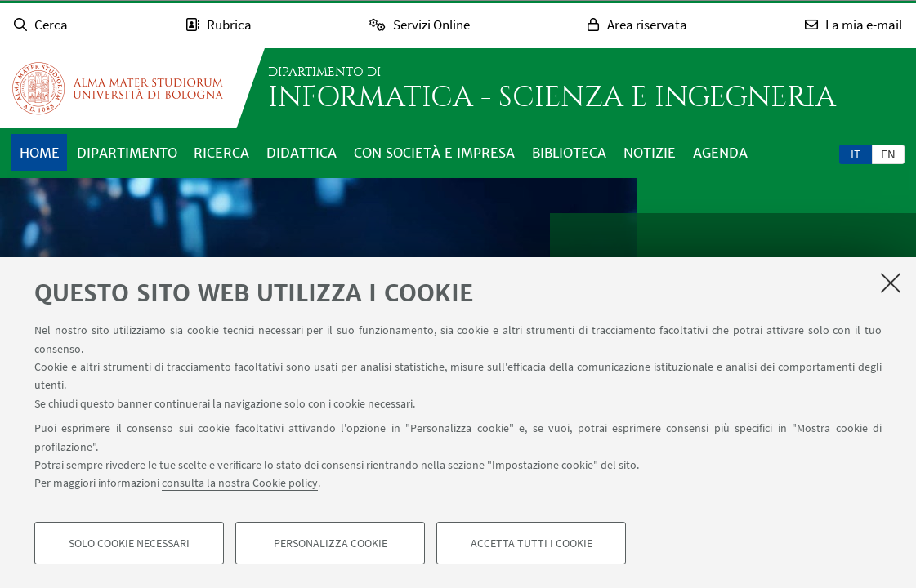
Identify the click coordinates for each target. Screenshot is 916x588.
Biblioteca (569, 153)
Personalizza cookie (331, 544)
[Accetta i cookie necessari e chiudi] (891, 283)
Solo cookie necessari (129, 544)
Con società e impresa (434, 153)
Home (40, 153)
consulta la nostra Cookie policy (240, 483)
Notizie (650, 153)
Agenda (720, 153)
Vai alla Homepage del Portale (118, 88)
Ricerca (221, 153)
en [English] (888, 154)
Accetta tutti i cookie (532, 544)
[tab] (856, 154)
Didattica (302, 153)
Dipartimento (127, 153)
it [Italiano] (856, 154)
